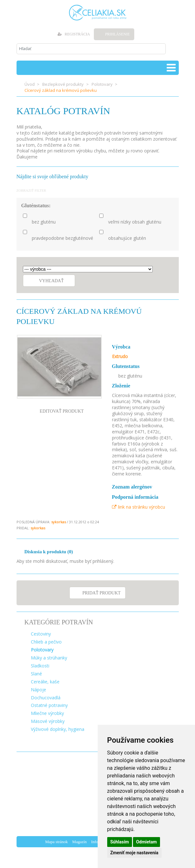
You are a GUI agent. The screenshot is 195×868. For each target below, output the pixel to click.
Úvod (30, 84)
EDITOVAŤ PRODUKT (62, 411)
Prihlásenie (117, 34)
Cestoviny (41, 634)
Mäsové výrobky (48, 721)
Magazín (79, 842)
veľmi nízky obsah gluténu (135, 222)
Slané (36, 674)
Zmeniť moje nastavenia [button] (134, 853)
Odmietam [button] (146, 842)
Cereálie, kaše (45, 682)
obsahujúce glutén (127, 238)
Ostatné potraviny (49, 705)
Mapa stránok (56, 842)
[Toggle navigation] (171, 68)
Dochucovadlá (46, 698)
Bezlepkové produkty (63, 84)
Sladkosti (40, 666)
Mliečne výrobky (47, 713)
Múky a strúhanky (49, 658)
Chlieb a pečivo (46, 642)
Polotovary (102, 84)
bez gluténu (44, 222)
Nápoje (38, 690)
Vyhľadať (52, 281)
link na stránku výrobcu (139, 507)
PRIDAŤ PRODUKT (101, 593)
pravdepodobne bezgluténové (63, 238)
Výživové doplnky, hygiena (58, 729)
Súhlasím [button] (120, 842)
